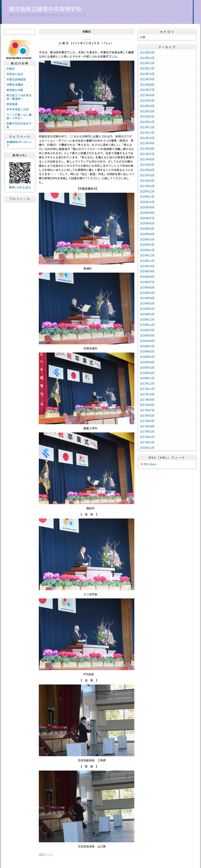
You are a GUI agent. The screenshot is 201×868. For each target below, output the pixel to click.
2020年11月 (147, 196)
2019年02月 (147, 309)
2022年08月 (147, 84)
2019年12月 (147, 255)
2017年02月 (147, 437)
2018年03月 (147, 367)
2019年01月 (147, 314)
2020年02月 (147, 244)
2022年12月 (147, 63)
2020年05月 (147, 229)
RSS (146, 464)
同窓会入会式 (15, 74)
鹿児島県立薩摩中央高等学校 (45, 9)
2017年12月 (147, 383)
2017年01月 (147, 442)
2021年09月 (147, 143)
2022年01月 (147, 122)
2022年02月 (147, 116)
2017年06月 (147, 415)
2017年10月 (147, 394)
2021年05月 (147, 165)
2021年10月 (147, 138)
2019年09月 (147, 271)
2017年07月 (147, 410)
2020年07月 (147, 218)
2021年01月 (147, 186)
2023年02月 (147, 52)
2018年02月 (147, 373)
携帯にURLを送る (20, 187)
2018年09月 (147, 335)
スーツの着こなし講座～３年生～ (19, 116)
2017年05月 (147, 421)
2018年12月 (147, 319)
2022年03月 (147, 111)
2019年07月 (147, 282)
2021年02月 (147, 181)
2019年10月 (147, 266)
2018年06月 (147, 351)
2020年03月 (147, 239)
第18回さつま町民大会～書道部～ (19, 97)
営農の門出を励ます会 (19, 125)
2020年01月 (147, 250)
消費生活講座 (15, 84)
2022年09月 (147, 79)
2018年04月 (147, 362)
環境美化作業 (15, 90)
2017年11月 (147, 389)
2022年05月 (147, 100)
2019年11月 (147, 261)
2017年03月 (147, 431)
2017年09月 (147, 400)
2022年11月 (147, 68)
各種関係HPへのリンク (19, 144)
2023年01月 (147, 58)
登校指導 (12, 104)
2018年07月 (147, 346)
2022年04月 (147, 106)
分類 (142, 37)
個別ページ (46, 854)
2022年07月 (147, 90)
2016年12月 (147, 448)
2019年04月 (147, 298)
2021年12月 (147, 127)
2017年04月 (147, 426)
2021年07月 (147, 154)
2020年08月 (147, 213)
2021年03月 (147, 175)
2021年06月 (147, 159)
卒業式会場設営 (16, 79)
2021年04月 (147, 170)
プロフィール (20, 199)
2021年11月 (147, 133)
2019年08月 (147, 277)
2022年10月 (147, 74)
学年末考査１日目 (18, 109)
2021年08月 (147, 148)
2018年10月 (147, 330)
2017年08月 (147, 405)
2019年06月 (147, 287)
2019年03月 (147, 303)
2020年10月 (147, 202)
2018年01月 (147, 378)
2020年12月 (147, 191)
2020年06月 (147, 223)
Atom (153, 464)
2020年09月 (147, 207)
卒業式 (11, 69)
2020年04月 (147, 234)
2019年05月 (147, 293)
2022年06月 (147, 95)
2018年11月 (147, 325)
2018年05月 (147, 357)
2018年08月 (147, 341)
